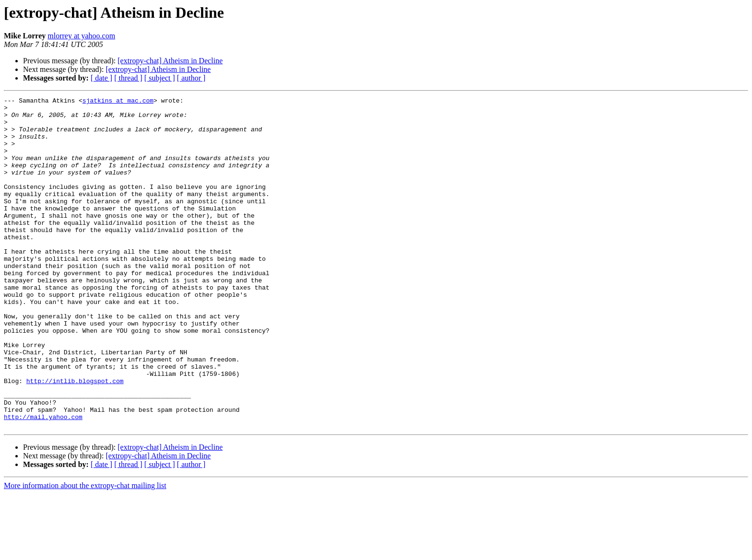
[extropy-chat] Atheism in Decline (170, 61)
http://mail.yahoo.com (43, 481)
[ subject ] (160, 78)
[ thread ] (128, 78)
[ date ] (101, 78)
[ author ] (191, 78)
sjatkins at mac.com (118, 102)
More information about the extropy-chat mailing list (85, 552)
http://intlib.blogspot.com (75, 438)
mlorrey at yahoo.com (81, 36)
